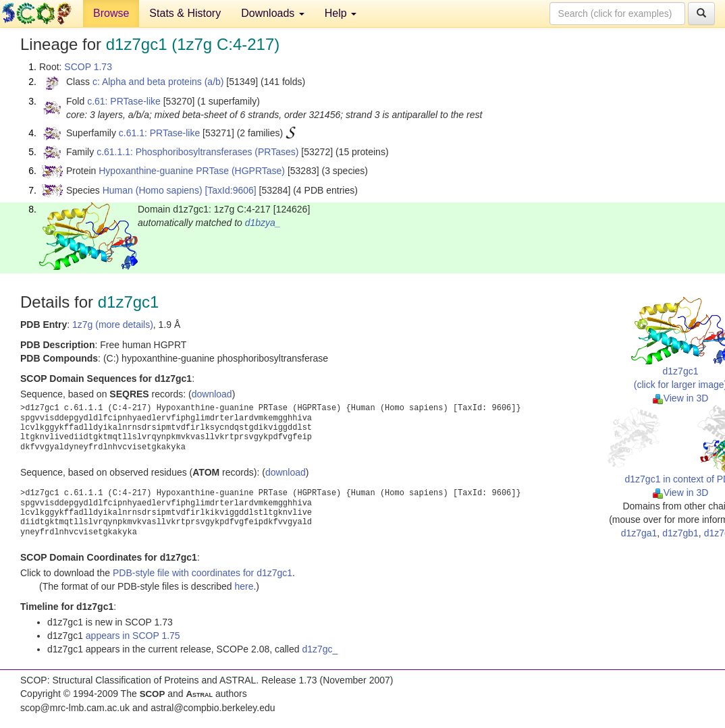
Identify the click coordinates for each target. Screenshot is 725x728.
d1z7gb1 (680, 533)
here (244, 586)
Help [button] (341, 13)
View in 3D (681, 398)
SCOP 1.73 (88, 67)
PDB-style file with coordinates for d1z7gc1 (203, 573)
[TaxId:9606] (230, 190)
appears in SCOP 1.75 (133, 636)
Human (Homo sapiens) (153, 190)
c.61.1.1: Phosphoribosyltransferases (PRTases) (197, 152)
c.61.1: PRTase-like (159, 133)
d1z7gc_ (320, 649)
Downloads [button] (273, 13)
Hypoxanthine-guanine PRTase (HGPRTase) (192, 171)
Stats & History (185, 13)
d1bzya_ (263, 223)
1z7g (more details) (113, 325)
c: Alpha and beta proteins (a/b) (158, 82)
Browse (111, 13)
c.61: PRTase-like (124, 101)
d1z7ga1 (639, 533)
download (212, 394)
